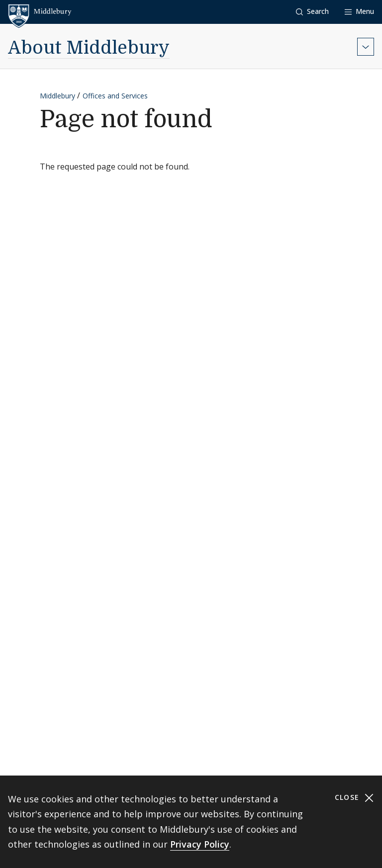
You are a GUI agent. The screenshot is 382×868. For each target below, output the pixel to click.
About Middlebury (89, 48)
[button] (312, 12)
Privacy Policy (200, 844)
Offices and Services (115, 96)
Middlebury (57, 96)
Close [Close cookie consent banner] (354, 798)
